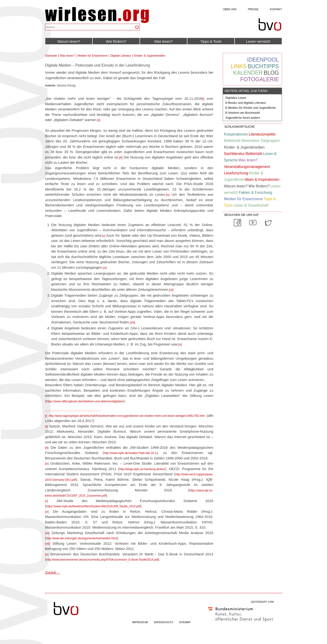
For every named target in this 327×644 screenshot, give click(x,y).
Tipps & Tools (211, 41)
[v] (104, 236)
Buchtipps (263, 66)
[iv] (168, 195)
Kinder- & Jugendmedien (150, 56)
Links (239, 66)
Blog (271, 73)
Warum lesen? (69, 41)
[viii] (133, 322)
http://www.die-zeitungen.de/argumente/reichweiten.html (82, 538)
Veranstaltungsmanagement (247, 167)
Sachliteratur (234, 154)
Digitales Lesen (236, 98)
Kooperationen (236, 134)
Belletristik (232, 141)
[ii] (99, 120)
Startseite (51, 56)
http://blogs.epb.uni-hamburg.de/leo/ (142, 469)
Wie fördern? (116, 41)
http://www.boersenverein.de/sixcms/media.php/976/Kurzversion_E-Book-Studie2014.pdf (102, 560)
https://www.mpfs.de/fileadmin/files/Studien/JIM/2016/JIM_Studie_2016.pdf (93, 506)
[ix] (180, 345)
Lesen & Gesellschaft (251, 205)
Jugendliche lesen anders (243, 118)
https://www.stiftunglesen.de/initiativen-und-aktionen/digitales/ (85, 401)
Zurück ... (52, 572)
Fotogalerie (260, 79)
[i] (203, 99)
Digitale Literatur (121, 56)
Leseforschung (236, 173)
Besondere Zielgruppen (261, 141)
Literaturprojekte (262, 134)
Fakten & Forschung (255, 193)
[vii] (171, 290)
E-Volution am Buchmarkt (243, 113)
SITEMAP (185, 622)
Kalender (248, 73)
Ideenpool (263, 60)
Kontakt (276, 9)
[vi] (105, 268)
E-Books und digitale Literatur (246, 103)
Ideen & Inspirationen (262, 179)
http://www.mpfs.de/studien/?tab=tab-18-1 (130, 453)
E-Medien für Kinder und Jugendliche (251, 108)
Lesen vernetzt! (258, 41)
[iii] (121, 158)
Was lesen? (163, 41)
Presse (253, 9)
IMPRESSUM (140, 622)
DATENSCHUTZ (164, 622)
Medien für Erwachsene (92, 56)
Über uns (230, 9)
